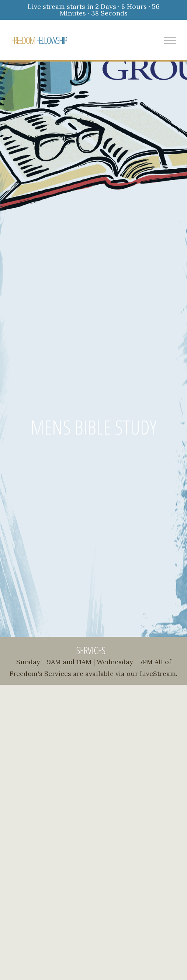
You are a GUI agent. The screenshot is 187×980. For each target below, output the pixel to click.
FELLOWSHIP (39, 40)
